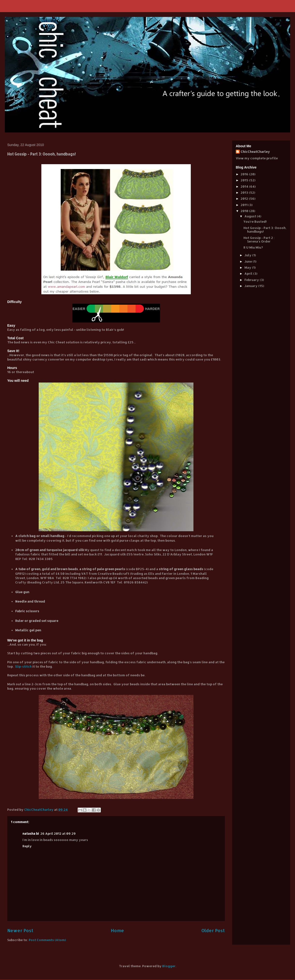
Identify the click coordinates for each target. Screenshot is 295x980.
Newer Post (20, 930)
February (252, 280)
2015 (245, 180)
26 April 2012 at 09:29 (58, 833)
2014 (245, 186)
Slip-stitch (23, 666)
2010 (245, 211)
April (249, 273)
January (251, 286)
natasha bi (31, 833)
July (248, 255)
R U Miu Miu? (253, 247)
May (248, 267)
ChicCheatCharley (255, 152)
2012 (245, 199)
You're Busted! (255, 221)
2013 (245, 192)
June (249, 261)
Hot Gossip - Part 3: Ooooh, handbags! (265, 230)
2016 (245, 174)
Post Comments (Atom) (47, 940)
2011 (244, 205)
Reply (27, 846)
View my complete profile (257, 158)
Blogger (169, 966)
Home (117, 930)
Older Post (213, 930)
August (251, 216)
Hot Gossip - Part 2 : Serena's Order (259, 240)
